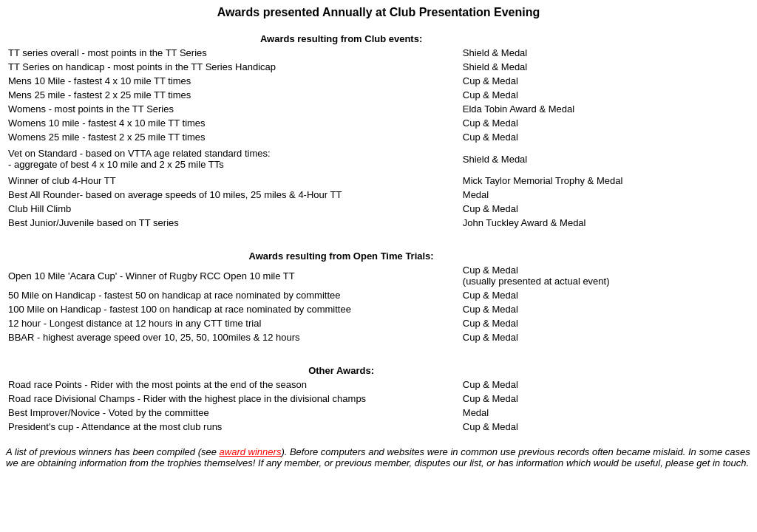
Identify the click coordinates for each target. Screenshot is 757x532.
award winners (251, 452)
